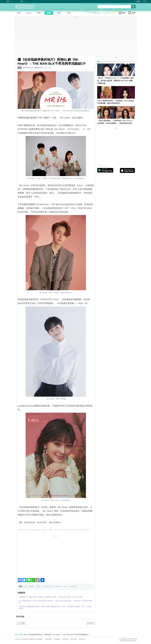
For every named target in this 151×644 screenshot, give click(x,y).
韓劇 (20, 68)
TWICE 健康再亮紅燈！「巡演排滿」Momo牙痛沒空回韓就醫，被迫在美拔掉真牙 (116, 102)
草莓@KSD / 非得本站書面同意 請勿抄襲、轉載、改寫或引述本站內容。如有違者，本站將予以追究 (54, 530)
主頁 (16, 635)
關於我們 (49, 639)
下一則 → (91, 623)
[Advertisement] (56, 556)
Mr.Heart (58, 586)
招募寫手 (82, 639)
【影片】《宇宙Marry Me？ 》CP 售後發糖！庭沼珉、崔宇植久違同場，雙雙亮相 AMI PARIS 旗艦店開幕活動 (115, 81)
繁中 (139, 1)
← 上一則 (21, 623)
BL (26, 586)
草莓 (46, 68)
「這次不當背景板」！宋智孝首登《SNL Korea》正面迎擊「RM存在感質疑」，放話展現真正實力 (115, 122)
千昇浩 (38, 586)
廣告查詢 (74, 639)
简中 (145, 1)
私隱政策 (65, 639)
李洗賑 (31, 586)
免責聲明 (57, 639)
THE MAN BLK (48, 586)
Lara (65, 586)
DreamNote (72, 586)
